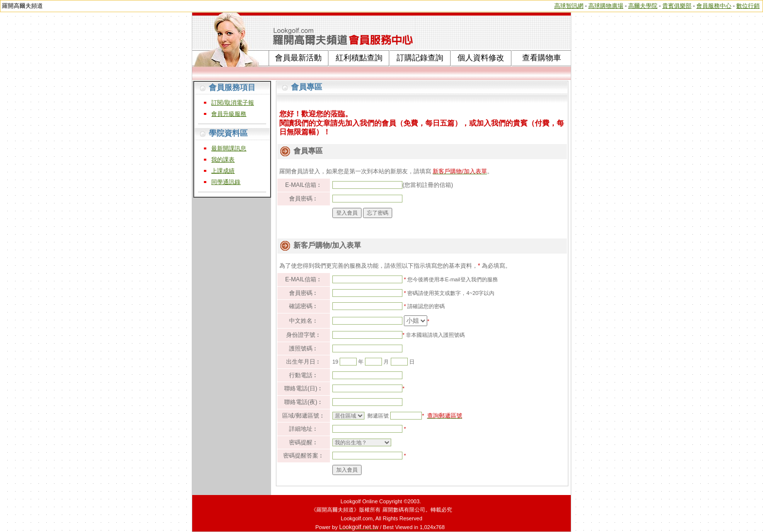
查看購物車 (542, 58)
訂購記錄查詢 (420, 58)
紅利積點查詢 (359, 58)
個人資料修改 (481, 58)
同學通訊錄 (226, 182)
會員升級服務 (229, 114)
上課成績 (223, 171)
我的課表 (223, 160)
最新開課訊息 (229, 148)
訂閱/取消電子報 (232, 103)
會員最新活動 (298, 58)
